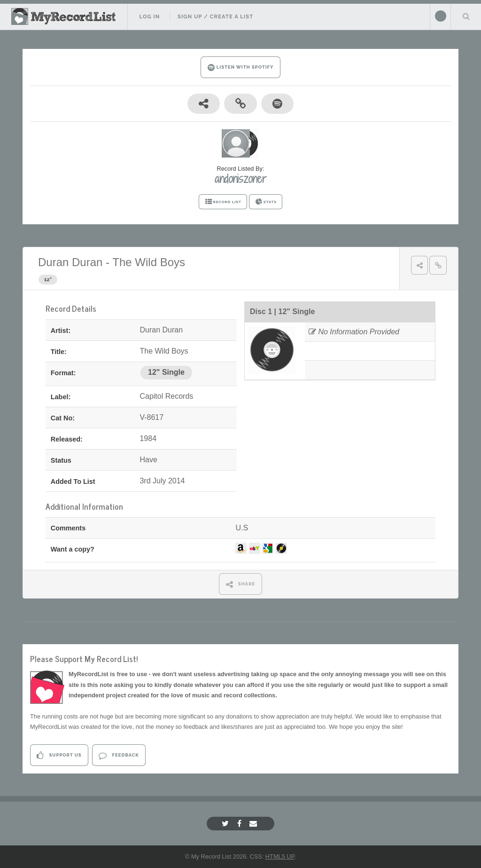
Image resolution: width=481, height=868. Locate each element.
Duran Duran (70, 262)
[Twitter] (226, 824)
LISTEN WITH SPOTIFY (241, 67)
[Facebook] (240, 824)
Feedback (119, 755)
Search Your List (466, 16)
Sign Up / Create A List (215, 16)
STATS (266, 202)
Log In (149, 16)
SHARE (241, 584)
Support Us (59, 755)
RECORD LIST (223, 202)
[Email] (254, 824)
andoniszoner (240, 179)
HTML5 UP (280, 856)
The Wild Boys (149, 262)
